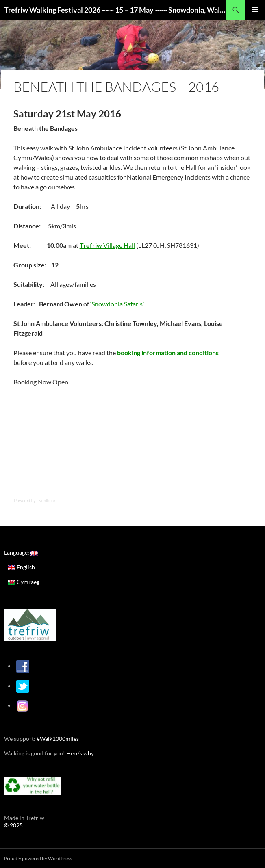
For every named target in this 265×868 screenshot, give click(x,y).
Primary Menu (255, 10)
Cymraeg (24, 582)
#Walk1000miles (58, 738)
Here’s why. (80, 753)
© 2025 (13, 825)
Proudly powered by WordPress (38, 858)
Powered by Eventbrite (35, 501)
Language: (21, 552)
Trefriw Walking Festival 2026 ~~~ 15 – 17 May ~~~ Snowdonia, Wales (115, 10)
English (22, 567)
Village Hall (107, 245)
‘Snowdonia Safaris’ (117, 304)
